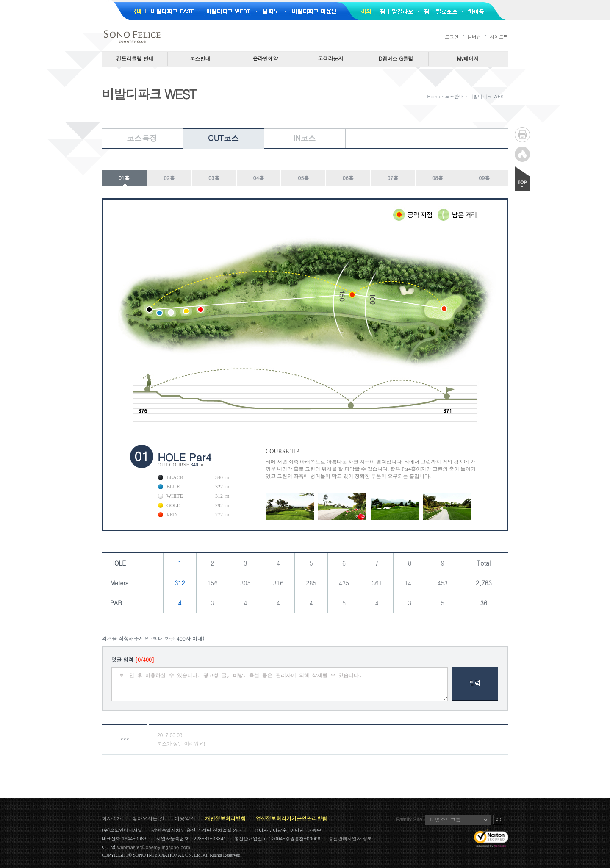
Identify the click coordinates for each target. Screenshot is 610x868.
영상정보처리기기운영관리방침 (291, 818)
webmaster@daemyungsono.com (154, 847)
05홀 (303, 178)
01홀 (124, 178)
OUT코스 (223, 138)
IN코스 (304, 138)
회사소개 (112, 818)
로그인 (452, 37)
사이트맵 (499, 37)
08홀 (438, 178)
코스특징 (142, 138)
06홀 (348, 178)
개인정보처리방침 (225, 818)
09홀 (484, 178)
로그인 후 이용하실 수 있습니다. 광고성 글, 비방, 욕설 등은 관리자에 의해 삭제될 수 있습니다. (280, 684)
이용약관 (185, 818)
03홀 (214, 178)
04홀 (259, 178)
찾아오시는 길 (148, 818)
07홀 (393, 178)
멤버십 (474, 37)
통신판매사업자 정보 (351, 839)
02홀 (169, 178)
